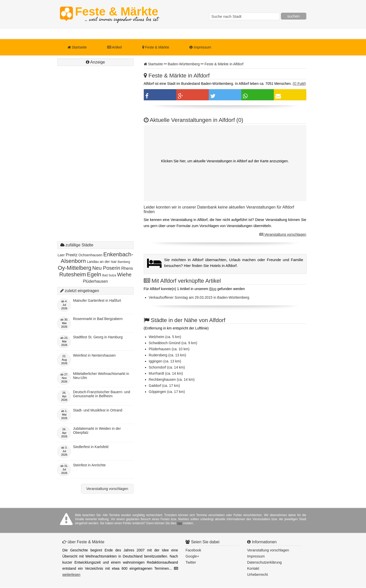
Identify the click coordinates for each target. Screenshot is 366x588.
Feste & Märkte (117, 14)
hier (180, 523)
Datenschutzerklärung (264, 562)
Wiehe (124, 275)
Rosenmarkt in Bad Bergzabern (98, 319)
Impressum (200, 47)
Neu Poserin (106, 268)
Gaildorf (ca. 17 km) (164, 386)
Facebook (193, 550)
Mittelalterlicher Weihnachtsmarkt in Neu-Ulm (101, 376)
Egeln (94, 274)
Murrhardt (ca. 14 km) (166, 373)
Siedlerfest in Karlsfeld (91, 447)
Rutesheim (73, 274)
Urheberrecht (258, 575)
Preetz (72, 255)
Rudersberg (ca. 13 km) (168, 355)
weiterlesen (71, 575)
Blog (213, 289)
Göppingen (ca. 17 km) (167, 392)
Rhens (127, 268)
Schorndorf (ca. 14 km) (167, 367)
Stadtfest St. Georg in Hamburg (98, 337)
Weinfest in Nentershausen (94, 355)
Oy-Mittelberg (74, 268)
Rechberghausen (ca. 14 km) (172, 379)
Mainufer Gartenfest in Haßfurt (97, 300)
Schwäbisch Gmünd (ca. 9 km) (173, 343)
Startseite (77, 47)
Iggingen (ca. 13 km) (165, 361)
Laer (61, 255)
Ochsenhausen (90, 255)
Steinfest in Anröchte (89, 465)
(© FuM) (299, 84)
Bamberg (124, 262)
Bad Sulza (109, 275)
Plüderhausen (95, 281)
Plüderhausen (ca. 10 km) (169, 349)
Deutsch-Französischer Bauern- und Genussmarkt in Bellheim (102, 394)
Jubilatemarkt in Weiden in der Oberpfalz (97, 431)
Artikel (115, 47)
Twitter (191, 562)
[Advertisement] (96, 159)
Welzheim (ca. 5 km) (165, 337)
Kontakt (253, 568)
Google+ (192, 556)
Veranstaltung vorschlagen (283, 234)
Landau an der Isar (102, 262)
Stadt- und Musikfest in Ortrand (98, 410)
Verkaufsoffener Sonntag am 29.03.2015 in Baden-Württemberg (199, 297)
